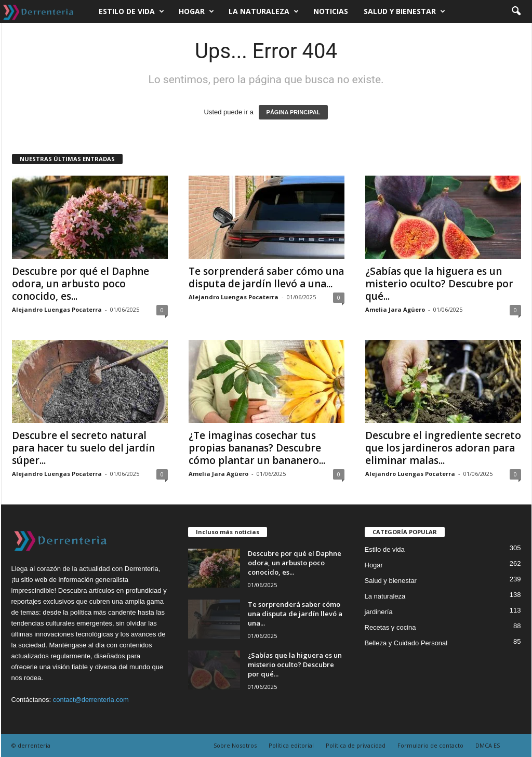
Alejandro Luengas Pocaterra (57, 309)
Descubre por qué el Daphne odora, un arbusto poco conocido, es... (81, 284)
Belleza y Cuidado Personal (406, 643)
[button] (516, 11)
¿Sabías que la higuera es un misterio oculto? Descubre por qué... (439, 284)
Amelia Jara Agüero (395, 309)
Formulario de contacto (430, 745)
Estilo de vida (131, 11)
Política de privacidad (356, 745)
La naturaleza (264, 11)
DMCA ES (488, 745)
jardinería (379, 612)
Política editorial (291, 745)
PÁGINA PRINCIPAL (294, 112)
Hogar (196, 11)
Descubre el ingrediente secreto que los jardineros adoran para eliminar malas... (443, 448)
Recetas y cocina (390, 627)
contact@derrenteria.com (91, 700)
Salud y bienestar (404, 11)
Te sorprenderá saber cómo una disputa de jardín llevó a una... (266, 277)
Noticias (331, 11)
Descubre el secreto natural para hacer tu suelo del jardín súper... (83, 448)
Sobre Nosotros (235, 745)
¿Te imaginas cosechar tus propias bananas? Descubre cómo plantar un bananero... (257, 448)
